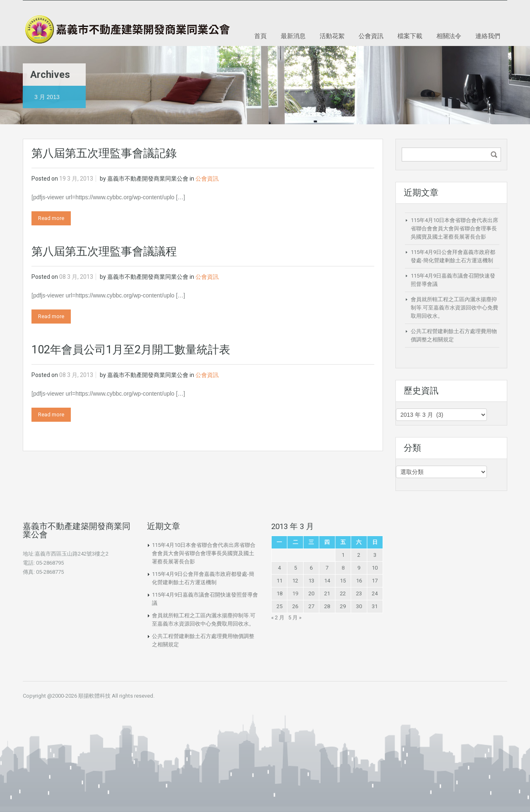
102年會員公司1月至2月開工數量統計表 (131, 350)
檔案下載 (410, 36)
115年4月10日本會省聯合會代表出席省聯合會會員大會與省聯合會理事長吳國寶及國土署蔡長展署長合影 (454, 228)
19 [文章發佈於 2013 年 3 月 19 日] (295, 593)
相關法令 (449, 36)
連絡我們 (488, 36)
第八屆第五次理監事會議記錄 (104, 153)
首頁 (260, 36)
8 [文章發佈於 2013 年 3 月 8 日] (343, 568)
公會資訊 (371, 36)
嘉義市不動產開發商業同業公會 (148, 179)
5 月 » (295, 617)
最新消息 (293, 36)
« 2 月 (278, 617)
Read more (51, 218)
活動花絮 (332, 36)
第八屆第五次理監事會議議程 (104, 251)
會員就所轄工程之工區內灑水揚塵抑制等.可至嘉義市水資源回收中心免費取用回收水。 (454, 308)
